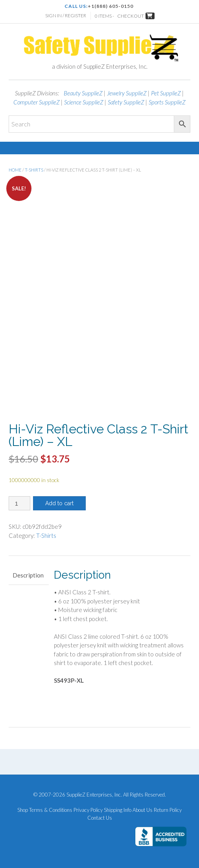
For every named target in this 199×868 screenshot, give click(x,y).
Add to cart (59, 503)
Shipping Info (118, 810)
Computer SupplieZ (37, 102)
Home (15, 170)
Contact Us (100, 818)
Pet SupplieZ (166, 93)
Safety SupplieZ (126, 102)
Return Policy (168, 810)
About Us (143, 810)
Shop (23, 810)
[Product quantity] (19, 503)
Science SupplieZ (84, 102)
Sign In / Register (66, 16)
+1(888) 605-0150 (111, 6)
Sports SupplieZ (167, 102)
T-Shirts (34, 170)
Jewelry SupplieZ (127, 93)
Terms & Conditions (51, 810)
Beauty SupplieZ (83, 93)
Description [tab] (28, 575)
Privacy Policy (88, 810)
